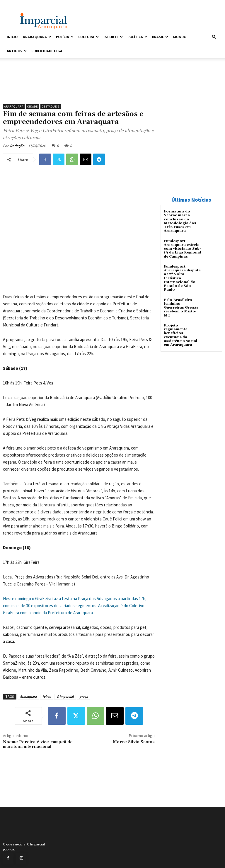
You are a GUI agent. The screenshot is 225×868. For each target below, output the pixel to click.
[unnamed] (79, 86)
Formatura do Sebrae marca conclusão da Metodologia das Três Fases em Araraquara (180, 221)
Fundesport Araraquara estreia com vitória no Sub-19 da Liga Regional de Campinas (182, 249)
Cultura (88, 37)
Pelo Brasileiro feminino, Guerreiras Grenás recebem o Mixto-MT (181, 307)
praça (84, 696)
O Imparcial (65, 696)
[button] (214, 37)
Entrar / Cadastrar (18, 4)
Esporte (113, 37)
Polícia (65, 37)
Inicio (12, 37)
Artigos (17, 51)
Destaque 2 (51, 107)
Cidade (33, 107)
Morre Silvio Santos (134, 742)
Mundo (180, 37)
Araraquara (37, 37)
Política (137, 37)
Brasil (160, 37)
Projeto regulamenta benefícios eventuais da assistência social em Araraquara (180, 335)
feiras (47, 696)
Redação (17, 146)
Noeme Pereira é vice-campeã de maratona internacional (38, 744)
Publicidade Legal (48, 51)
